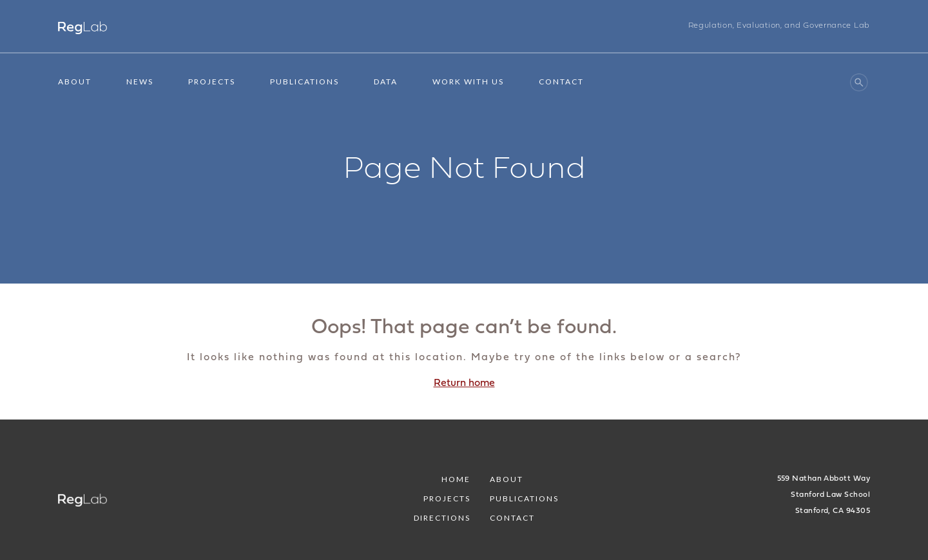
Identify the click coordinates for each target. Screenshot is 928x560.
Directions (442, 518)
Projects (212, 82)
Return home (464, 383)
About (75, 82)
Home (456, 479)
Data (386, 82)
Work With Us (468, 82)
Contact (561, 82)
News (140, 82)
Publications (304, 82)
